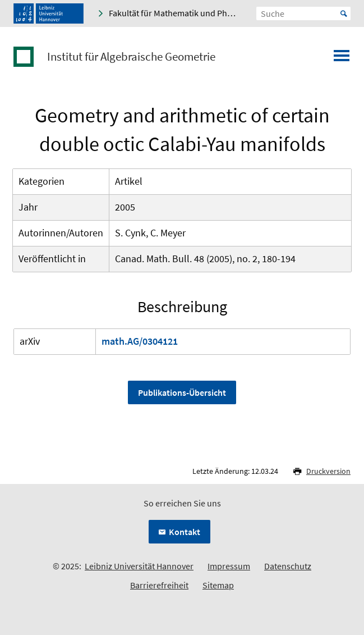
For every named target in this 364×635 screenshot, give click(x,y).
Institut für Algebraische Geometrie (131, 57)
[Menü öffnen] (342, 59)
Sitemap (218, 585)
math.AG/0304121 (140, 341)
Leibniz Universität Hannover (139, 566)
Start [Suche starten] (344, 13)
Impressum (229, 566)
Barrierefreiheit (159, 585)
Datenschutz (288, 566)
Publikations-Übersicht (182, 392)
